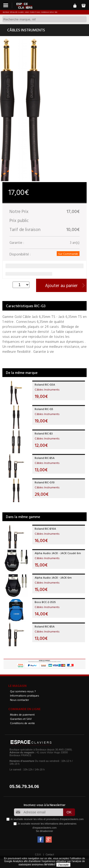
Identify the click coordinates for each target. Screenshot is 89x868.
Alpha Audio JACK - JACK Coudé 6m (58, 553)
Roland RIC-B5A (45, 458)
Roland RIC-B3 (44, 433)
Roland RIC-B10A (45, 528)
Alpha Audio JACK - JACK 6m (53, 577)
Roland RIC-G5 (44, 409)
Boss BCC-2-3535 (45, 602)
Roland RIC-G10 (45, 482)
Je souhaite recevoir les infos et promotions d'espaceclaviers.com (47, 819)
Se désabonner (44, 831)
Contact (50, 854)
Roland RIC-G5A (45, 384)
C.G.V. (38, 854)
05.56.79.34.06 (24, 786)
